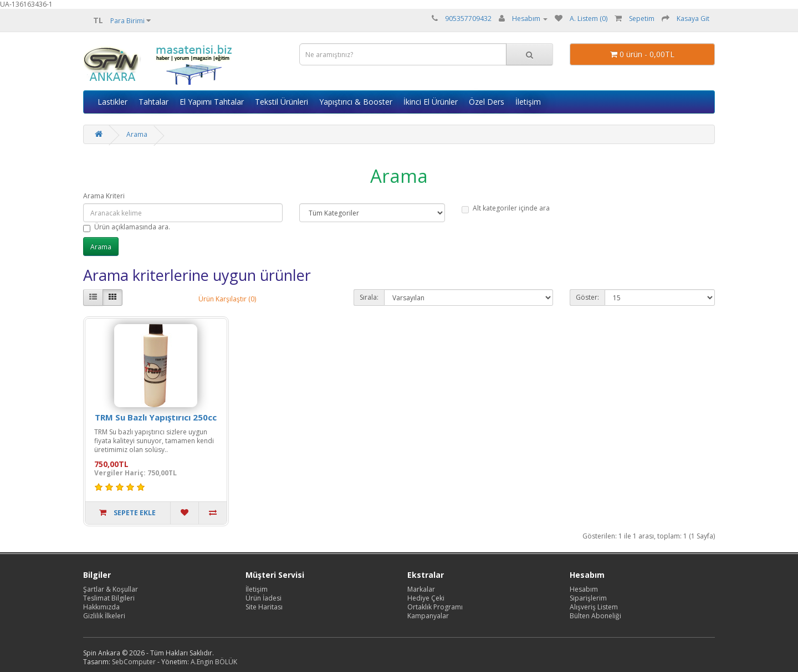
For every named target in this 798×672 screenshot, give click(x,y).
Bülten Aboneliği (595, 616)
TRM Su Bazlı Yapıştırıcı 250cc (156, 417)
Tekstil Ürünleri (282, 102)
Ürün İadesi (264, 598)
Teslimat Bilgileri (109, 598)
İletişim (528, 102)
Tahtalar (154, 102)
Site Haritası (264, 607)
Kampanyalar (428, 616)
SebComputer (134, 662)
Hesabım (584, 589)
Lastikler (112, 102)
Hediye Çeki (426, 598)
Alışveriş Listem (594, 607)
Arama (137, 134)
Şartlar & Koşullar (111, 589)
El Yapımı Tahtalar (212, 102)
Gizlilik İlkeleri (104, 616)
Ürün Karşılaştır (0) (227, 299)
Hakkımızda (101, 607)
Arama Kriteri (104, 196)
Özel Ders (487, 102)
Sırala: (369, 297)
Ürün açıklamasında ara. (127, 227)
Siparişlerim (588, 598)
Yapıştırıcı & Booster (356, 102)
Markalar (421, 589)
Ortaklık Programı (435, 607)
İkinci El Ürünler (431, 102)
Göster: (587, 297)
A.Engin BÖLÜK (214, 662)
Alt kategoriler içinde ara (506, 208)
